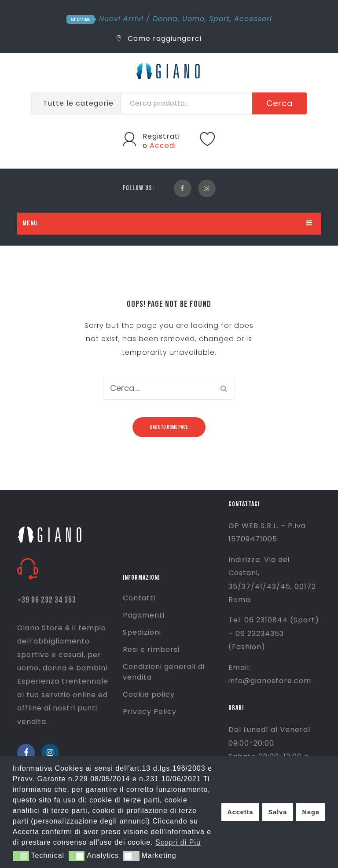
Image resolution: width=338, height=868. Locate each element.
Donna (165, 19)
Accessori (253, 19)
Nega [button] (310, 812)
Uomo (193, 19)
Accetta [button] (240, 812)
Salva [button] (278, 812)
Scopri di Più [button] (178, 842)
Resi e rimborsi (151, 649)
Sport (219, 19)
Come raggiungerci (159, 39)
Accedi (163, 145)
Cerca (279, 103)
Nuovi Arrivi (121, 19)
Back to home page (169, 427)
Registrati (161, 136)
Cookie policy (149, 694)
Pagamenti (144, 615)
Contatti (139, 598)
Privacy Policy (150, 712)
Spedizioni (142, 632)
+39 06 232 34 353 (47, 600)
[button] (21, 856)
